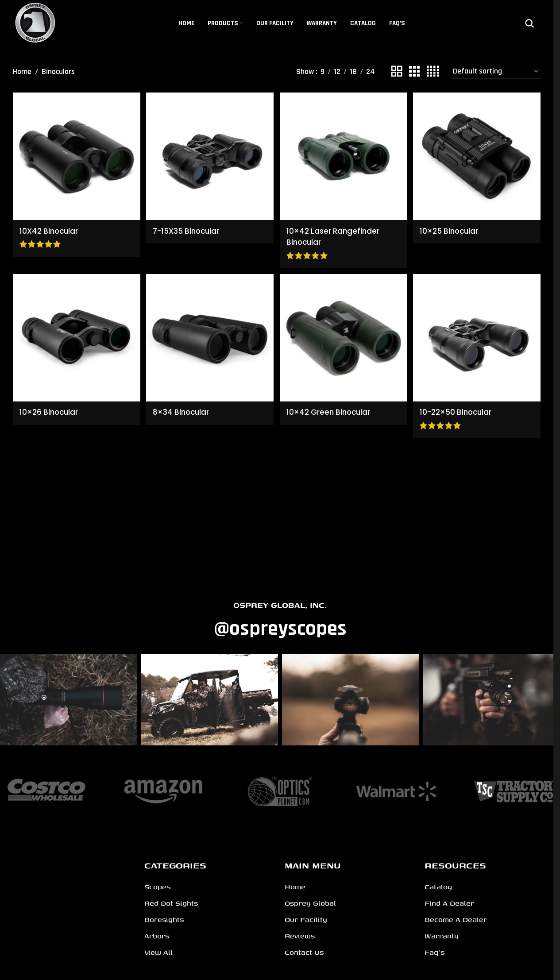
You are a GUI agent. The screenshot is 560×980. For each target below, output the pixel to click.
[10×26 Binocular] (75, 337)
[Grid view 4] (433, 72)
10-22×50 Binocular (460, 410)
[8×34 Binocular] (210, 337)
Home (22, 71)
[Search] (529, 23)
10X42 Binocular (50, 228)
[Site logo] (36, 23)
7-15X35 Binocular (189, 228)
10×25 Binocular (453, 228)
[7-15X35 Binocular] (210, 155)
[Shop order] (496, 72)
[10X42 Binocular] (75, 155)
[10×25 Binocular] (478, 155)
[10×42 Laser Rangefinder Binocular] (344, 155)
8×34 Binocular (183, 410)
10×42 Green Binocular (332, 410)
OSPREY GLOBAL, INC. (280, 605)
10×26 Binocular (50, 410)
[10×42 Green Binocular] (344, 337)
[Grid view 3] (414, 72)
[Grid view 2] (397, 72)
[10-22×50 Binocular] (478, 337)
